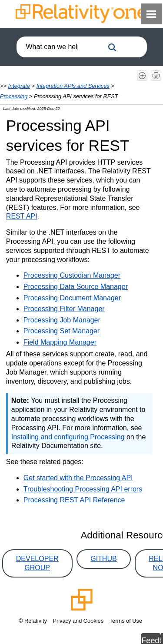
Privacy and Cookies (78, 621)
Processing (14, 96)
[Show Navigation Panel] (151, 14)
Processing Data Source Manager (76, 287)
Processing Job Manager (62, 320)
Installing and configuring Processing (68, 437)
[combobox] (60, 47)
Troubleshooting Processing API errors (83, 489)
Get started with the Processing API (78, 478)
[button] (112, 47)
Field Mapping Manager (60, 342)
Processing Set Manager (62, 331)
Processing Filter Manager (64, 309)
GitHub (103, 559)
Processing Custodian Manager (72, 275)
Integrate (19, 86)
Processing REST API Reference (74, 500)
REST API (22, 216)
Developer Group (37, 563)
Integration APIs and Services (73, 86)
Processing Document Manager (72, 298)
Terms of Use (126, 621)
